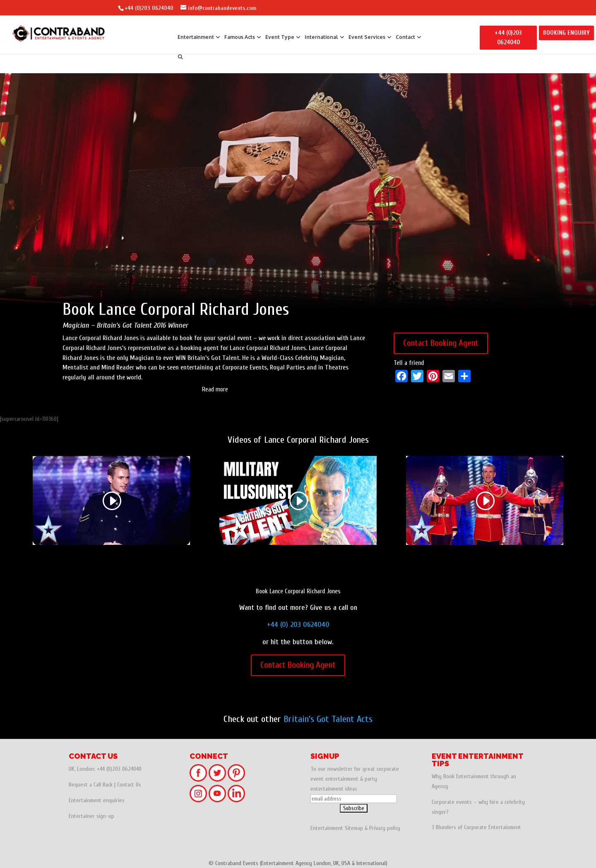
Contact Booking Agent (441, 343)
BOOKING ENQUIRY (566, 33)
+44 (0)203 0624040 (149, 8)
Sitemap (354, 828)
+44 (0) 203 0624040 (298, 625)
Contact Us (129, 785)
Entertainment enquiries (97, 800)
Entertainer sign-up (91, 816)
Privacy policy (385, 828)
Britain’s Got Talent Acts (328, 719)
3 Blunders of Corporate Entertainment (476, 827)
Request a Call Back (91, 785)
